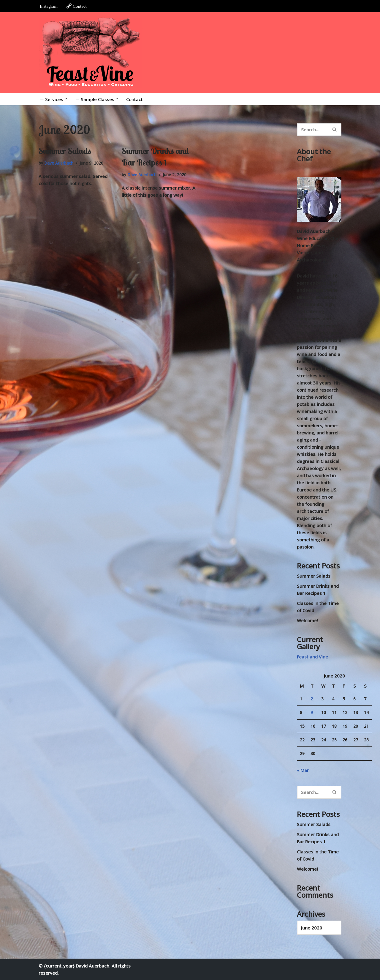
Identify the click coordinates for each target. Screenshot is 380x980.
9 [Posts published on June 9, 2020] (312, 713)
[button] (66, 99)
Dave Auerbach (59, 163)
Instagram (49, 6)
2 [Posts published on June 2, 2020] (312, 699)
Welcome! (307, 620)
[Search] (312, 130)
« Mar (303, 770)
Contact (76, 6)
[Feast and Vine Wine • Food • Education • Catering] (91, 53)
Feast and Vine (312, 657)
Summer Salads (65, 151)
